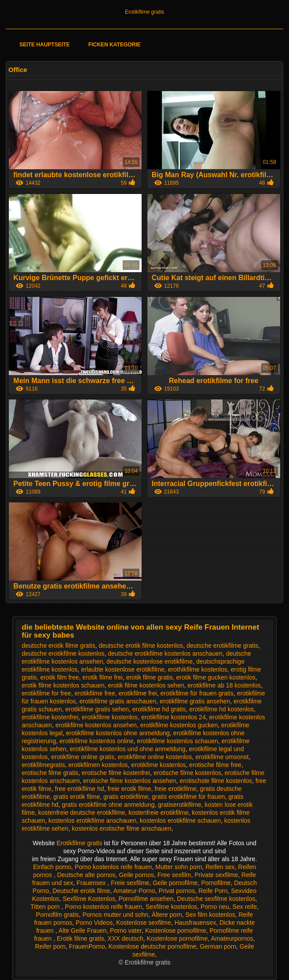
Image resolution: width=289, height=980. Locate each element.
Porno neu (215, 907)
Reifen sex (220, 867)
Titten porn (46, 907)
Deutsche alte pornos (86, 875)
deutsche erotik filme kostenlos (141, 646)
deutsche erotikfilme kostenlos (63, 653)
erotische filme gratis (50, 773)
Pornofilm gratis (58, 915)
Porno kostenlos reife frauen (113, 867)
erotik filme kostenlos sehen (146, 685)
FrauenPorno (87, 946)
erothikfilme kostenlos (198, 669)
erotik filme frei (103, 677)
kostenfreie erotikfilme (158, 813)
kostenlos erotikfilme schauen (180, 820)
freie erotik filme (129, 789)
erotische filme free (215, 765)
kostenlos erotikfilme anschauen (92, 820)
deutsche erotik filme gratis (58, 646)
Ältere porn (167, 915)
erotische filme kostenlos (187, 773)
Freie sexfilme (130, 883)
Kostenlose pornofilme (176, 931)
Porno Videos (94, 923)
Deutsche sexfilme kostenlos (216, 899)
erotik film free (60, 677)
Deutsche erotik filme (81, 891)
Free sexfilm (174, 875)
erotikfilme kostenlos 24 (173, 717)
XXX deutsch (126, 938)
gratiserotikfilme (180, 805)
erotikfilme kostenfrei (50, 717)
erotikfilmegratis (43, 765)
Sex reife (245, 907)
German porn (218, 946)
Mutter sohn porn (179, 867)
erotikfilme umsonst (222, 757)
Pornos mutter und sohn (115, 915)
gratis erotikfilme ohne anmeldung (108, 805)
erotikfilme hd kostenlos (221, 709)
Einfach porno (52, 867)
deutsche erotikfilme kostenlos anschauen (165, 653)
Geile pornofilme (175, 883)
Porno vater (126, 931)
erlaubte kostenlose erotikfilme (123, 669)
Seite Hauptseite (45, 45)
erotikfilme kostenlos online (97, 741)
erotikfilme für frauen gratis (197, 693)
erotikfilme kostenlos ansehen (96, 725)
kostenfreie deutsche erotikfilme (81, 813)
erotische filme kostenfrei (116, 773)
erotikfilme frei (138, 693)
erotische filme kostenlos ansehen (129, 781)
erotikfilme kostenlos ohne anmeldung (118, 733)
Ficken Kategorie (114, 45)
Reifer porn (50, 946)
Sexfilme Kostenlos (89, 899)
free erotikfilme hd (80, 789)
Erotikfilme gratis (144, 12)
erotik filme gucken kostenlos (216, 677)
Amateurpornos (232, 938)
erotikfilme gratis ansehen (195, 701)
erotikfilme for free (46, 693)
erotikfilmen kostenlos (98, 765)
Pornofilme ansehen (146, 899)
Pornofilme (216, 883)
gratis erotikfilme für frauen (188, 797)
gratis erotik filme (77, 797)
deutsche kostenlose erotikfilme (149, 661)
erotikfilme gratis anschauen (118, 701)
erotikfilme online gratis (83, 757)
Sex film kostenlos (210, 915)
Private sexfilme (216, 875)
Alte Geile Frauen (83, 931)
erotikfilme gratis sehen (97, 709)
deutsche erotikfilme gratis (223, 646)
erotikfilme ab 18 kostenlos (224, 685)
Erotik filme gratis (81, 938)
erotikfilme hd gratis (159, 709)
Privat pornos (176, 891)
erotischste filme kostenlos (216, 781)
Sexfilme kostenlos (171, 907)
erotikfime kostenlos (158, 765)
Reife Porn (213, 891)
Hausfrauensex (195, 923)
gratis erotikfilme (126, 797)
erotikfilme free (95, 693)
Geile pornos (137, 875)
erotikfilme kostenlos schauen (178, 741)
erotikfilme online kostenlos (155, 757)
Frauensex (92, 883)
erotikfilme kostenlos (110, 717)
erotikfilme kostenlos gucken (179, 725)
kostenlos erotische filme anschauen (122, 828)
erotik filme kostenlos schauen (63, 685)
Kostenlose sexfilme (144, 923)
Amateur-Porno (134, 891)
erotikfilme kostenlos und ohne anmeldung (128, 749)
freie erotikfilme (175, 789)
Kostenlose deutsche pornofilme (152, 946)
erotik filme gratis (150, 677)
